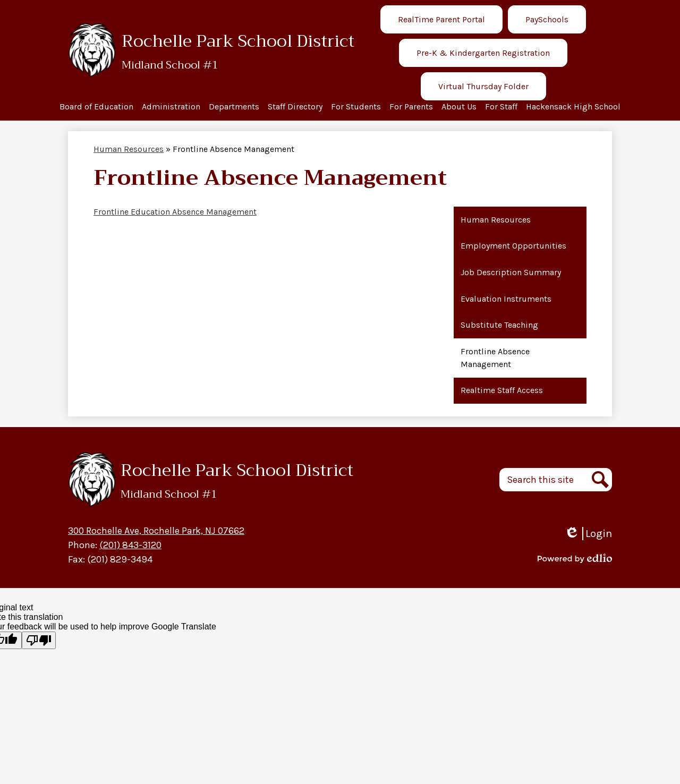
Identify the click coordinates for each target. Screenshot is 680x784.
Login (588, 534)
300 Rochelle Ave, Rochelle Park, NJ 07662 (156, 531)
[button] (96, 108)
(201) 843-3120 (130, 545)
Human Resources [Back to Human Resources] (129, 149)
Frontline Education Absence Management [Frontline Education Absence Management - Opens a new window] (175, 212)
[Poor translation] (39, 640)
